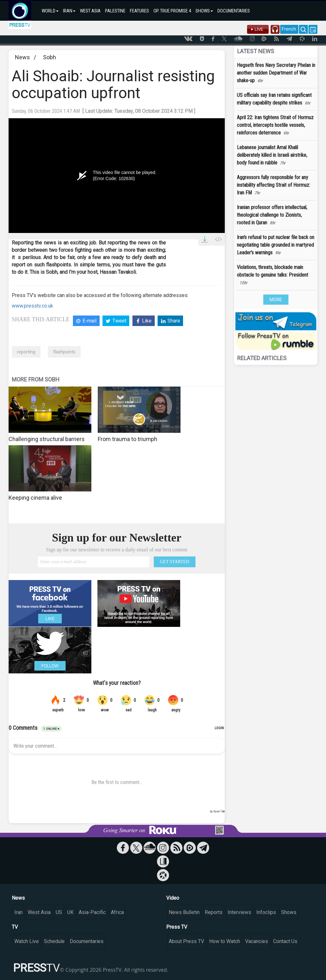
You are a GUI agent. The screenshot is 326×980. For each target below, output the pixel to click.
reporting (26, 352)
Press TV (177, 927)
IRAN (69, 11)
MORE (276, 300)
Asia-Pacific (92, 912)
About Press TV (186, 941)
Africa (117, 912)
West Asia (39, 912)
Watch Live (27, 941)
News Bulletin (184, 912)
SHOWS (204, 11)
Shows (289, 912)
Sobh (50, 57)
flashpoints (64, 352)
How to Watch (225, 941)
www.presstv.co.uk (32, 306)
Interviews (239, 912)
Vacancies (257, 941)
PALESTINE (115, 11)
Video (173, 898)
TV (15, 927)
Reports (214, 912)
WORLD (50, 11)
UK (70, 912)
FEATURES (139, 11)
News (22, 57)
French (289, 29)
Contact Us (285, 941)
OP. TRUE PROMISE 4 (172, 11)
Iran (18, 912)
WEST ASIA (90, 11)
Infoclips (266, 912)
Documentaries (87, 941)
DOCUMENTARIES (234, 11)
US (59, 912)
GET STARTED (175, 562)
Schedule (54, 941)
